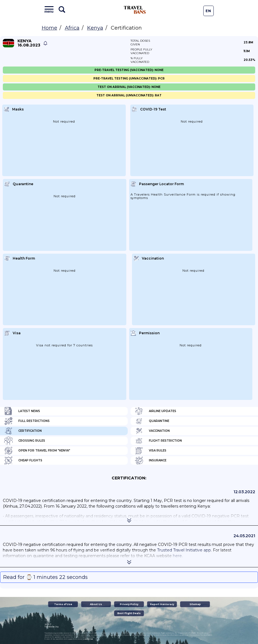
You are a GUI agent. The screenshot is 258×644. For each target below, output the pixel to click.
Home (49, 28)
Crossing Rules (25, 441)
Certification (23, 431)
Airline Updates (156, 411)
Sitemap (195, 604)
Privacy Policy (129, 604)
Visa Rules (151, 451)
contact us (88, 639)
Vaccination (152, 431)
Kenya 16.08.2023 (29, 43)
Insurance (151, 461)
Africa (72, 28)
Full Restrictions (27, 421)
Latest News (22, 411)
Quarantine (152, 421)
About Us (96, 604)
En (208, 11)
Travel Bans (135, 10)
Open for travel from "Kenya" (37, 451)
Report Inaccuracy (162, 604)
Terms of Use (63, 604)
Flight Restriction (158, 441)
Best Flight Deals (129, 613)
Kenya (95, 28)
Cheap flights (23, 461)
